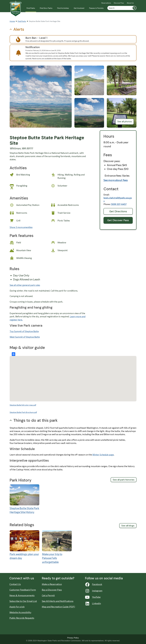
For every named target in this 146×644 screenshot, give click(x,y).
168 (47, 440)
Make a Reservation (52, 584)
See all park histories (124, 480)
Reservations (106, 3)
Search (134, 8)
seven (98, 440)
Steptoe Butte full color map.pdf (23, 405)
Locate (14, 354)
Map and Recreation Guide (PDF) (58, 607)
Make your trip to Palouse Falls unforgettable (52, 558)
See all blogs (128, 526)
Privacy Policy (73, 638)
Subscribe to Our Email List (23, 601)
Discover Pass (119, 3)
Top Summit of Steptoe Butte (24, 331)
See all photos (125, 122)
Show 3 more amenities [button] (21, 227)
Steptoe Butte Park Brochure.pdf (23, 412)
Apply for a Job (17, 607)
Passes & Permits (96, 8)
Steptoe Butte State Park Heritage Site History (24, 510)
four (12, 443)
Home (12, 21)
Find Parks (31, 8)
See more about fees (116, 180)
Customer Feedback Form (23, 590)
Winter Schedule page (103, 455)
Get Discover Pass (118, 220)
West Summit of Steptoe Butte (25, 337)
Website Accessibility (20, 612)
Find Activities (63, 8)
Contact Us (15, 584)
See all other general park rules (25, 285)
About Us (130, 3)
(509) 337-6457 (119, 204)
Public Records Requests (22, 618)
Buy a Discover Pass (52, 590)
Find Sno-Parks (46, 8)
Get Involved (79, 8)
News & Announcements (22, 595)
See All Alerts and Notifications (58, 601)
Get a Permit (48, 595)
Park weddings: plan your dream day (24, 556)
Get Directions (118, 211)
